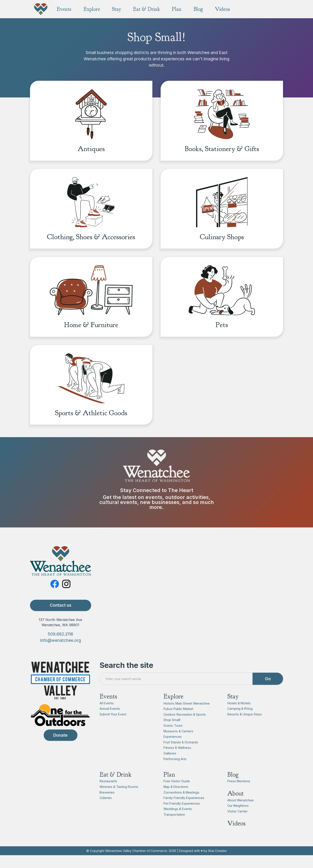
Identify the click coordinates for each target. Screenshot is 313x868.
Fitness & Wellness (177, 760)
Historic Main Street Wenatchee (187, 715)
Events (108, 708)
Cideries (106, 810)
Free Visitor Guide (177, 793)
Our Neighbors (238, 818)
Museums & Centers (178, 743)
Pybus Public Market (178, 721)
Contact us (61, 617)
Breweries (107, 804)
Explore (173, 708)
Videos (236, 835)
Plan (169, 786)
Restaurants (108, 793)
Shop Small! (172, 732)
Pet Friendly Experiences (182, 815)
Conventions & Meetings (181, 804)
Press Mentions (239, 793)
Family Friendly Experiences (184, 810)
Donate (60, 747)
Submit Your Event (113, 726)
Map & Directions (176, 799)
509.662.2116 (60, 646)
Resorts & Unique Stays (245, 726)
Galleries (170, 765)
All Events (107, 715)
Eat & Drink (116, 786)
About (236, 805)
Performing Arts (175, 771)
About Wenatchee (241, 812)
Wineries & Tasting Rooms (119, 799)
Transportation (174, 826)
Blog (233, 786)
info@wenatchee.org (61, 652)
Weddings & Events (178, 821)
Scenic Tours (173, 737)
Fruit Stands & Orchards (181, 754)
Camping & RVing (240, 721)
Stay (233, 708)
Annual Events (110, 721)
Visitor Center (237, 823)
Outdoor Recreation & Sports (185, 726)
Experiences (173, 749)
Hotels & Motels (239, 715)
